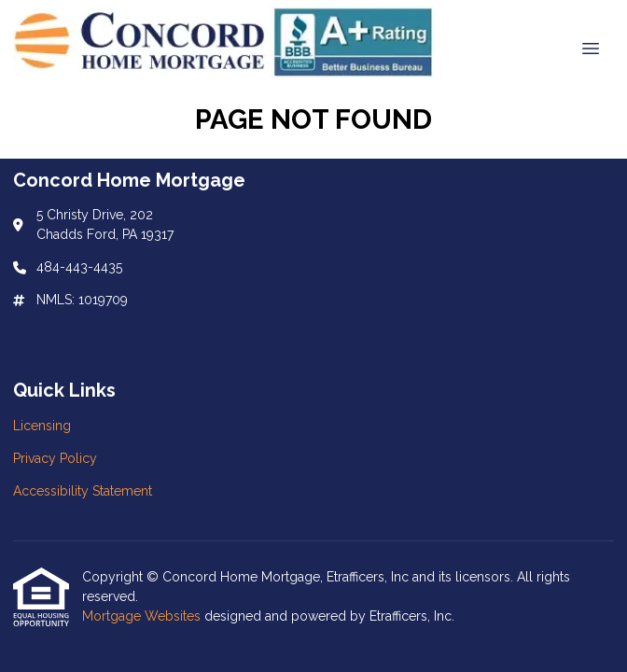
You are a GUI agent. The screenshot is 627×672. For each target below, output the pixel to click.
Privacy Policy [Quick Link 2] (55, 458)
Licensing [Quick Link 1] (42, 426)
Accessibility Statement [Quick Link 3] (83, 491)
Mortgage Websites (143, 616)
